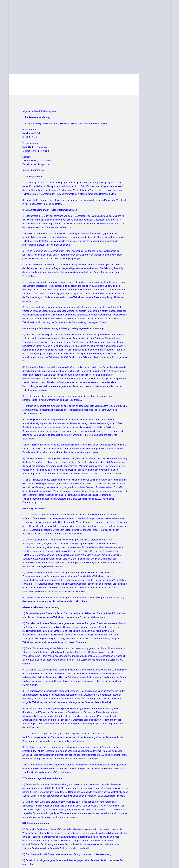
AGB (18, 851)
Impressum (29, 851)
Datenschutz (44, 851)
